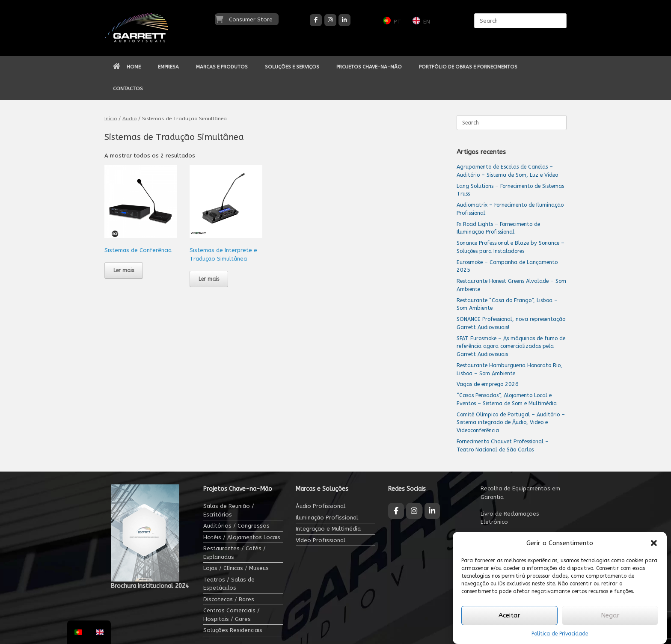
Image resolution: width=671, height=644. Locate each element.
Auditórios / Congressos (236, 526)
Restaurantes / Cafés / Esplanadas (235, 553)
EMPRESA (168, 67)
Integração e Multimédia (328, 529)
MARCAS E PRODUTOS (222, 67)
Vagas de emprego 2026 (488, 384)
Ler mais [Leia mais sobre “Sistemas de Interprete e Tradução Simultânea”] (209, 279)
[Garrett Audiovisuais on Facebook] (316, 20)
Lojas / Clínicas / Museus (236, 568)
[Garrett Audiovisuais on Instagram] (330, 20)
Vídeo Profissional (321, 540)
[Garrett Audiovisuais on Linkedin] (344, 20)
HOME (127, 67)
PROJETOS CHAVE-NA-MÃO (369, 67)
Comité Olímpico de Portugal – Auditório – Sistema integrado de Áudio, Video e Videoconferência (511, 423)
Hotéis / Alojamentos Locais (242, 537)
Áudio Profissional (321, 506)
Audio (129, 119)
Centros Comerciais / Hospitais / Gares (232, 615)
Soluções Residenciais (233, 630)
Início (111, 119)
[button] (654, 543)
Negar (610, 615)
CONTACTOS (128, 89)
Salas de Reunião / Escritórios (229, 510)
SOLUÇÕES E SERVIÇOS (292, 67)
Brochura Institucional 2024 (150, 586)
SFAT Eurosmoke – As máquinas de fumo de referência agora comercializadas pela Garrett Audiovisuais (511, 346)
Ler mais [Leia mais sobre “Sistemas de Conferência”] (124, 270)
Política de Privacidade (560, 634)
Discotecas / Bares (229, 599)
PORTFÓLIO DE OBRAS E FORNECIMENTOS (468, 67)
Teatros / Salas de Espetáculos (229, 584)
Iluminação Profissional (327, 518)
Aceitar (509, 615)
